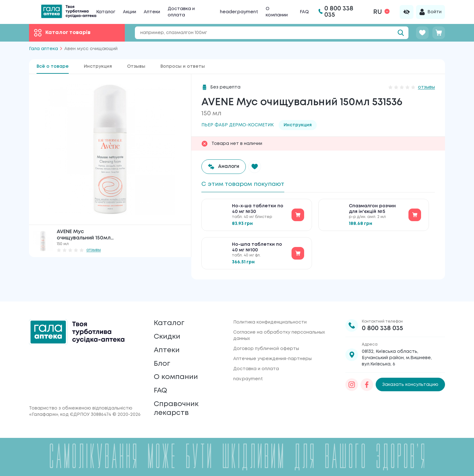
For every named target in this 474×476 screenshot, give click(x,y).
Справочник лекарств (178, 407)
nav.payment (248, 369)
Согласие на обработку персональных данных (279, 325)
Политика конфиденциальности (270, 312)
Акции (130, 12)
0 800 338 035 (382, 318)
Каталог (106, 12)
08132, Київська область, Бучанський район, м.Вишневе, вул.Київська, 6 (397, 347)
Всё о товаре (53, 66)
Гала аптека (43, 49)
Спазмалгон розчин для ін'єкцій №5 (372, 210)
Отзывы (136, 66)
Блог (163, 358)
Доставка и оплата (256, 358)
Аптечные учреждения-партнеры (272, 348)
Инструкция (98, 66)
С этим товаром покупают (246, 184)
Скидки (168, 328)
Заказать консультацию (410, 374)
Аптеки (152, 12)
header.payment (239, 12)
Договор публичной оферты (266, 338)
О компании (178, 373)
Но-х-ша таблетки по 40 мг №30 (258, 210)
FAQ (304, 12)
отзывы (94, 250)
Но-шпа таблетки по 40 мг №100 (257, 249)
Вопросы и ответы (183, 66)
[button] (257, 167)
